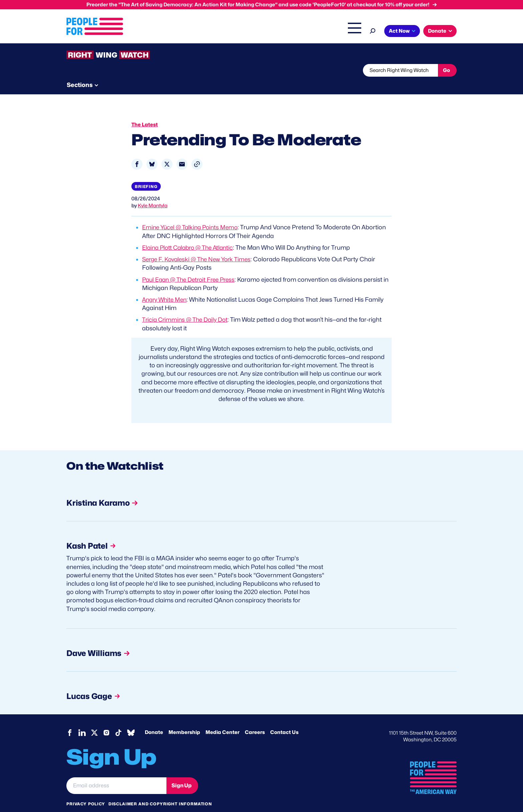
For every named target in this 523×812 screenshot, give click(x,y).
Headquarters (240, 32)
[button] (197, 151)
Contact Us (284, 720)
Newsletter (239, 70)
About (175, 32)
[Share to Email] (182, 151)
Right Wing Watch (284, 32)
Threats (114, 70)
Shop (350, 32)
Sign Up (181, 773)
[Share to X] (167, 151)
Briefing (146, 174)
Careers (255, 720)
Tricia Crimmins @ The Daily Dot (187, 307)
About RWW (193, 70)
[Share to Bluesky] (152, 151)
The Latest (325, 32)
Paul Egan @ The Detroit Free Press (191, 267)
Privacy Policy (86, 792)
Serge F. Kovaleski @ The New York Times (199, 246)
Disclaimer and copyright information (160, 792)
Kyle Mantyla (153, 193)
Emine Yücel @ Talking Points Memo (192, 215)
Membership (184, 720)
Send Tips (284, 70)
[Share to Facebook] (137, 151)
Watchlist (154, 70)
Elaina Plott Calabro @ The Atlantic (191, 235)
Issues (203, 32)
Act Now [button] (399, 31)
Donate (154, 720)
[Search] (373, 30)
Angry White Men (166, 287)
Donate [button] (437, 31)
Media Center (222, 720)
